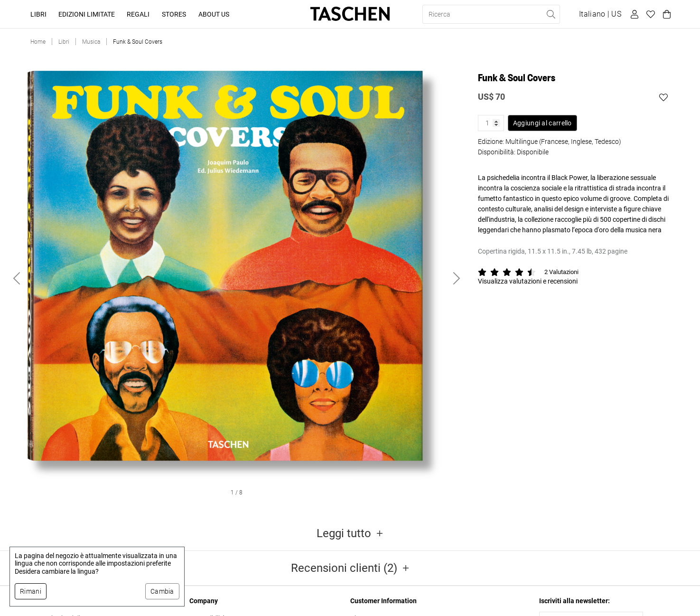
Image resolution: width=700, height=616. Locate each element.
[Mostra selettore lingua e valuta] (600, 14)
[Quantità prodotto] (491, 123)
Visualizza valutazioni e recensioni (528, 281)
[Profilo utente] (633, 14)
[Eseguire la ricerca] (551, 14)
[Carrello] (665, 14)
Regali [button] (138, 14)
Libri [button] (38, 14)
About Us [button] (214, 14)
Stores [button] (174, 14)
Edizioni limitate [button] (87, 14)
